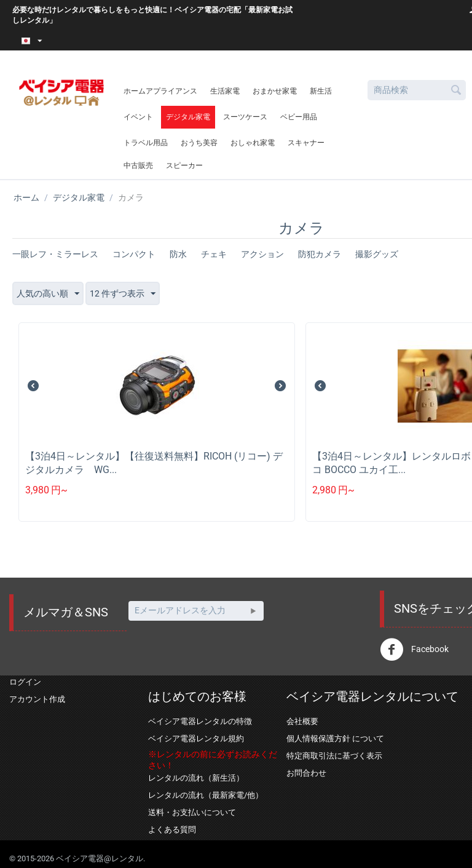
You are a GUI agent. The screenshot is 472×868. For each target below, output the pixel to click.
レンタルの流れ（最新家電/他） (206, 795)
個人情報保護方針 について (335, 739)
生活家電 (225, 91)
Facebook (414, 650)
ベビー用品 (299, 117)
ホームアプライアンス (160, 91)
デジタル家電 (188, 117)
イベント (138, 117)
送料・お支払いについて (192, 812)
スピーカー (184, 165)
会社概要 (302, 721)
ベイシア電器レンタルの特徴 (200, 721)
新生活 (321, 91)
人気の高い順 (48, 294)
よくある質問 (172, 830)
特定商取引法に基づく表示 (334, 756)
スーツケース (245, 117)
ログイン (25, 682)
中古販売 (138, 165)
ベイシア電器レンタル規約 (196, 739)
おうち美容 (199, 143)
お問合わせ (306, 773)
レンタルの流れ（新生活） (196, 778)
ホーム (26, 197)
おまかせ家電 (275, 91)
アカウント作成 (37, 699)
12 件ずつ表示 (123, 294)
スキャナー (306, 143)
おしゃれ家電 (253, 143)
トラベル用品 (146, 143)
